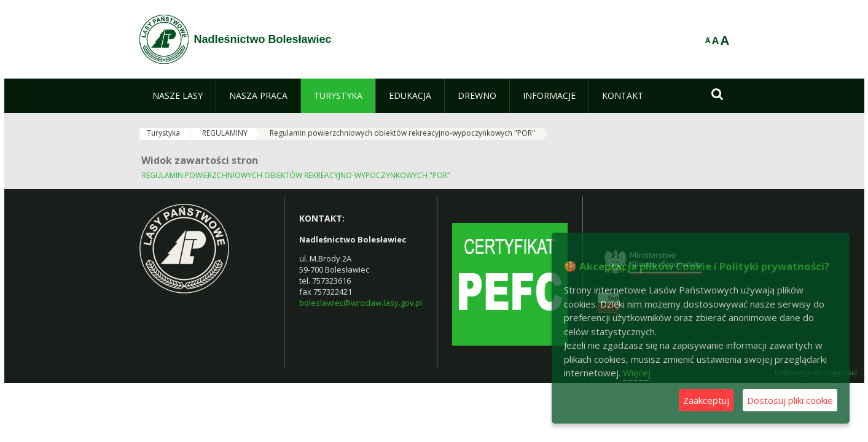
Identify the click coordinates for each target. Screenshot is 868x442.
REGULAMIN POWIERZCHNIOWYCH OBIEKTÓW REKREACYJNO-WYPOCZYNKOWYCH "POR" (296, 175)
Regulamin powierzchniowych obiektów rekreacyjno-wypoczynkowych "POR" (402, 133)
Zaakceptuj (706, 400)
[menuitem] (178, 96)
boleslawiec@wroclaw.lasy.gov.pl (361, 303)
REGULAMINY (225, 133)
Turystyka (163, 133)
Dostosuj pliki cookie (790, 400)
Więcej (637, 373)
